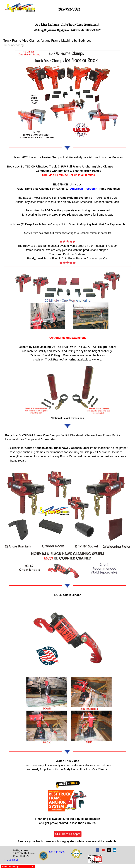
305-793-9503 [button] (69, 9)
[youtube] (103, 850)
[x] (109, 850)
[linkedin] (115, 850)
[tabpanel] (67, 166)
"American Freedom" (83, 189)
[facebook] (98, 850)
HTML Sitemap (11, 860)
